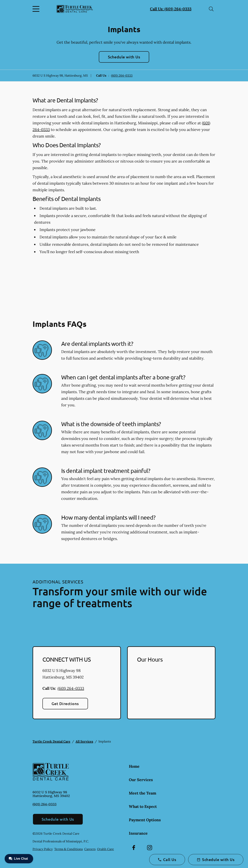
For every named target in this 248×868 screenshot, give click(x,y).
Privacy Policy (43, 849)
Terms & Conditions (68, 849)
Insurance (138, 833)
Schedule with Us (124, 57)
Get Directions (65, 704)
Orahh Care (105, 849)
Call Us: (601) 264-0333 (171, 9)
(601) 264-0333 (122, 75)
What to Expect (143, 806)
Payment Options (145, 820)
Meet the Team (143, 793)
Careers (90, 849)
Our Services (141, 780)
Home (134, 766)
